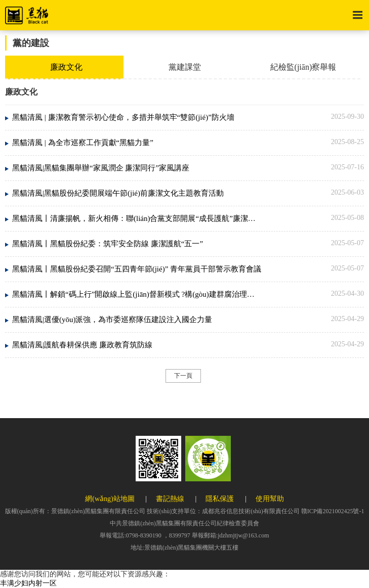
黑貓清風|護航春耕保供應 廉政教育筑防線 (82, 345)
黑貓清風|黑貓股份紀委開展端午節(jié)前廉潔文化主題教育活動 (118, 193)
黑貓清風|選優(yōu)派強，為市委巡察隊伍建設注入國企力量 (112, 320)
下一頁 (183, 376)
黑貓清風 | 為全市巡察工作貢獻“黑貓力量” (83, 143)
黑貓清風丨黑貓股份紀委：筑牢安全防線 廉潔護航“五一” (108, 244)
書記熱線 (170, 499)
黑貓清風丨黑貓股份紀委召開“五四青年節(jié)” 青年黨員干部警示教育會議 (137, 269)
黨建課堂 (185, 67)
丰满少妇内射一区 (28, 583)
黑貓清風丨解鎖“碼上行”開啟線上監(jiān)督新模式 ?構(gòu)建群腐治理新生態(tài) (137, 294)
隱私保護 (220, 499)
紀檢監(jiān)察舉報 (303, 67)
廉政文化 (66, 67)
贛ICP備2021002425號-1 (333, 511)
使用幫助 (270, 499)
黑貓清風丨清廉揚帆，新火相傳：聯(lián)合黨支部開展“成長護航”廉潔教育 (137, 218)
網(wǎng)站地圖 (110, 499)
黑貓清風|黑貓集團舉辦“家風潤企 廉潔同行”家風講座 (101, 168)
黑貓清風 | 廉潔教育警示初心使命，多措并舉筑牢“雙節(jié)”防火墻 (123, 117)
